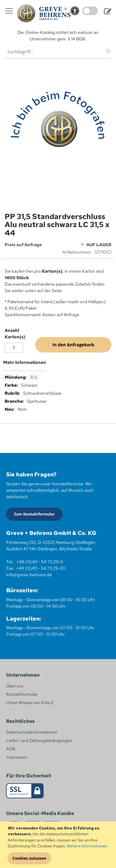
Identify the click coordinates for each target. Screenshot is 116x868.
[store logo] (44, 13)
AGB (11, 749)
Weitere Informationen (87, 846)
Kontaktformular (22, 694)
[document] (59, 845)
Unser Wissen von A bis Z (30, 703)
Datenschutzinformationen (32, 732)
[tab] (58, 365)
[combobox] (58, 52)
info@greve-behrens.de (29, 575)
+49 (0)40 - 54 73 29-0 (40, 562)
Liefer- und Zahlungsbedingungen (39, 740)
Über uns (15, 686)
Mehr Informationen (25, 362)
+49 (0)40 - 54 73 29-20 (41, 568)
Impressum (17, 757)
